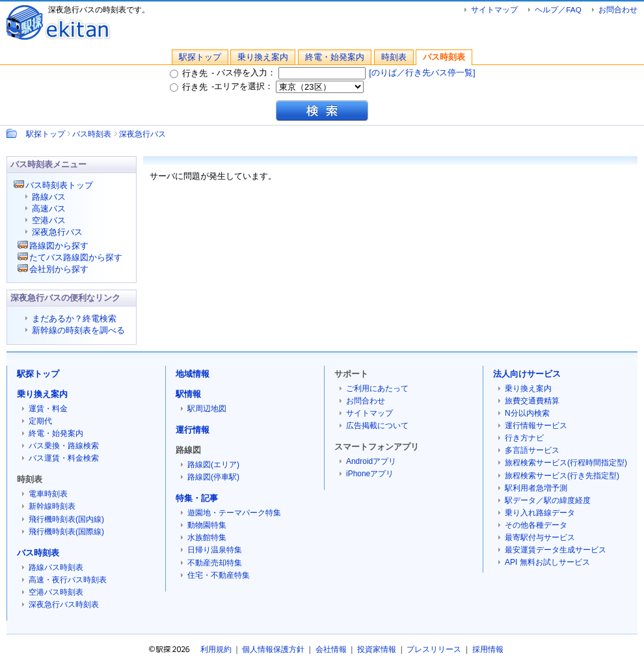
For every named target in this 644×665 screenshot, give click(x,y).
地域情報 (193, 374)
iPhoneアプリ (370, 474)
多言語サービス (532, 450)
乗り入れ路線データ (540, 513)
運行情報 (193, 430)
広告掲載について (377, 426)
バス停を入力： (291, 73)
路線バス (49, 197)
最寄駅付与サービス (540, 537)
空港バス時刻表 (56, 592)
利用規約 (216, 649)
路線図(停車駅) (213, 477)
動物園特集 (207, 525)
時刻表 (394, 57)
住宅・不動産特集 (219, 575)
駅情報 (188, 394)
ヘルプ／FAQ (558, 9)
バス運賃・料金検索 (64, 458)
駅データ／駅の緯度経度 (548, 500)
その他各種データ (536, 525)
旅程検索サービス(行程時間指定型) (566, 463)
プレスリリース (434, 649)
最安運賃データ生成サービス (556, 550)
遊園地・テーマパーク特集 (234, 513)
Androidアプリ (371, 461)
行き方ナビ (524, 438)
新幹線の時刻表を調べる (78, 330)
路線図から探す (59, 246)
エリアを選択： (289, 86)
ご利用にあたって (377, 388)
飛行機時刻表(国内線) (66, 519)
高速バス (49, 209)
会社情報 (331, 649)
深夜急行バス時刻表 (64, 604)
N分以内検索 (527, 413)
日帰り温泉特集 (215, 550)
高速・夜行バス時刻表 (68, 580)
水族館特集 (207, 537)
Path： (13, 133)
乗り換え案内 (263, 57)
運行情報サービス (536, 426)
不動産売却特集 (215, 563)
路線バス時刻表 (56, 567)
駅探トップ (200, 57)
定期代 (40, 421)
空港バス (49, 220)
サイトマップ (494, 9)
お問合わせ (618, 9)
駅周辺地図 (207, 409)
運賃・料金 (48, 409)
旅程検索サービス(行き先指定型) (562, 476)
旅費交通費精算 (532, 401)
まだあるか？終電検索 (74, 319)
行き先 (189, 73)
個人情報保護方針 (273, 649)
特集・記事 (197, 498)
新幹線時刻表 (52, 506)
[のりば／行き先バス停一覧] (422, 73)
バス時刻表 (444, 57)
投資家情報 (377, 649)
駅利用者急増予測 (536, 488)
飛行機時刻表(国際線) (66, 532)
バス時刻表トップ (59, 185)
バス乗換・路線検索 (64, 446)
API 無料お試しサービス (547, 562)
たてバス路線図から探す (76, 257)
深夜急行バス (142, 134)
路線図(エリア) (213, 465)
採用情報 (488, 649)
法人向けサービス (527, 374)
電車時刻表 (48, 494)
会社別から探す (59, 269)
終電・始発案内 (335, 57)
